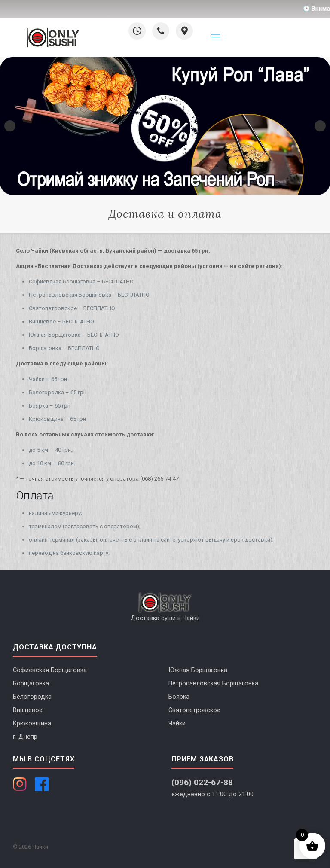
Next (320, 126)
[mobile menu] (216, 37)
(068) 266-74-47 (159, 479)
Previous (10, 126)
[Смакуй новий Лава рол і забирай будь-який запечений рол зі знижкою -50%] (165, 126)
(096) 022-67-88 (202, 782)
